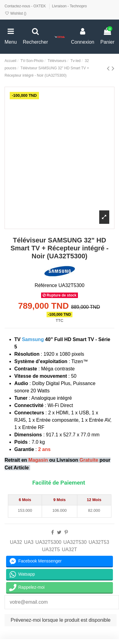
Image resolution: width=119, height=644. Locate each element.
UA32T (69, 549)
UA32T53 (99, 542)
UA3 (29, 542)
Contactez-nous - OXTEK (26, 6)
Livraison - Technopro (70, 6)
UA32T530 (75, 542)
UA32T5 (51, 549)
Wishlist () (15, 13)
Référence (46, 285)
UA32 (16, 542)
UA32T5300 (48, 542)
